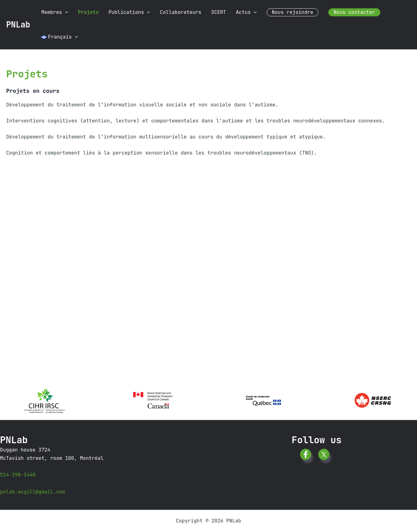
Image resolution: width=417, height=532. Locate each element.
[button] (65, 12)
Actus (246, 12)
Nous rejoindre (292, 12)
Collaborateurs (181, 12)
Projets (88, 12)
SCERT (219, 12)
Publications (129, 12)
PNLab (18, 25)
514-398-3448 (18, 475)
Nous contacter (354, 12)
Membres (55, 12)
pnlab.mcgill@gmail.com (33, 492)
